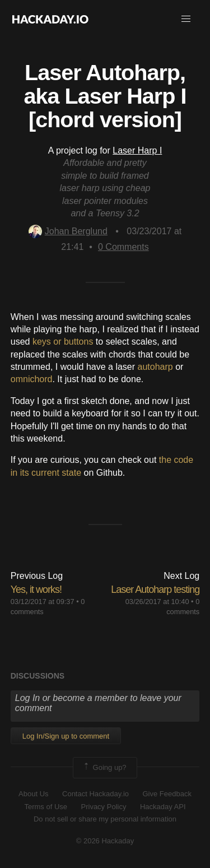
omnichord (32, 379)
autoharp (155, 367)
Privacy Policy (104, 807)
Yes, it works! (36, 590)
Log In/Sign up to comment (66, 736)
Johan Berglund (68, 231)
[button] (186, 19)
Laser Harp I (137, 150)
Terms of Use (46, 807)
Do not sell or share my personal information (105, 819)
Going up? (104, 768)
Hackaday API (163, 807)
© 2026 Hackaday (105, 841)
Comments (123, 247)
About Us (33, 794)
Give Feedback (167, 794)
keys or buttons (63, 342)
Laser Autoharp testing (155, 590)
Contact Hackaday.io (95, 794)
